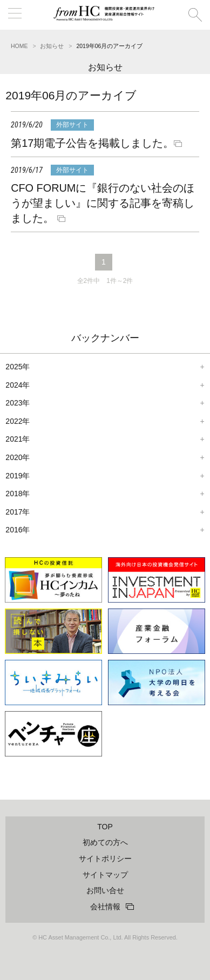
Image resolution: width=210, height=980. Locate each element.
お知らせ (52, 46)
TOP (105, 827)
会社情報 (105, 907)
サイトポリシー (105, 859)
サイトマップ (105, 875)
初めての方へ (105, 842)
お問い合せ (105, 890)
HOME (19, 46)
